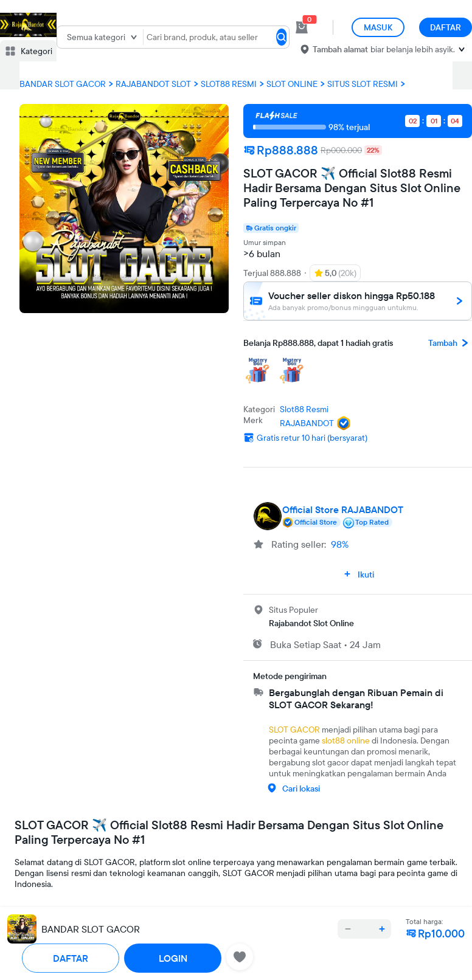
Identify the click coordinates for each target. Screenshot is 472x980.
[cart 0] (302, 27)
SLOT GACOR (294, 730)
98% (340, 544)
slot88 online (346, 740)
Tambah (450, 343)
